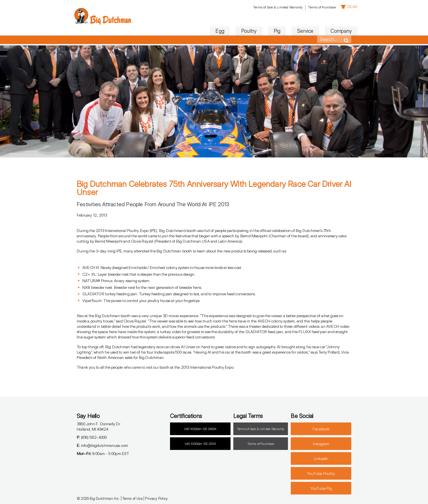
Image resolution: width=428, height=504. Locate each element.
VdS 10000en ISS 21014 (200, 444)
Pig (271, 31)
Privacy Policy (156, 498)
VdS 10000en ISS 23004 (200, 429)
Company (335, 31)
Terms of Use (132, 498)
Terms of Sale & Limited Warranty (272, 7)
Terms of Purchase (316, 7)
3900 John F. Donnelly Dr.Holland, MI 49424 (99, 426)
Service (299, 31)
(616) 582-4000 (92, 437)
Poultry (243, 31)
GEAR (343, 7)
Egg (214, 31)
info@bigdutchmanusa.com (102, 445)
